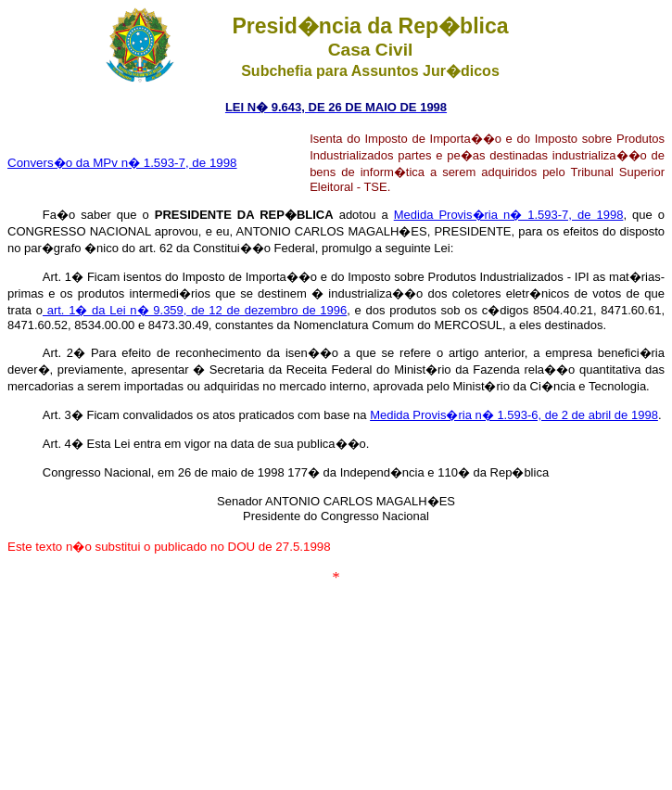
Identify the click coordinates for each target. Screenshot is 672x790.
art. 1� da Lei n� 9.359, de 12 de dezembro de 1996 (195, 310)
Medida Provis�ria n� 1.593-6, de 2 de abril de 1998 (514, 415)
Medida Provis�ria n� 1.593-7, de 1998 (509, 215)
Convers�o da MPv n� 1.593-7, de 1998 (122, 163)
